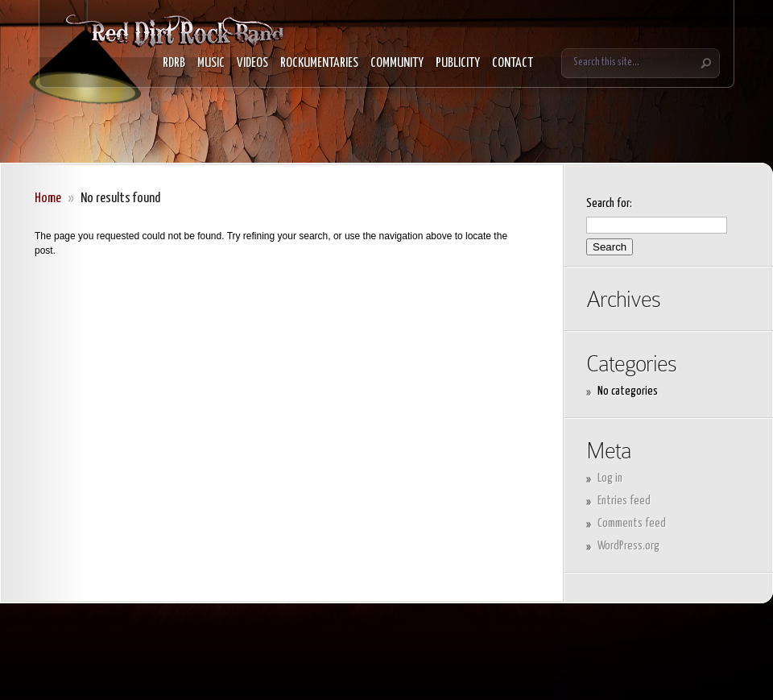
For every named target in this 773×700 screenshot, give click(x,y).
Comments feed (632, 523)
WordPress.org (628, 546)
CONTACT (513, 63)
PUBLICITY (458, 63)
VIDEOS (252, 63)
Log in (610, 478)
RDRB (174, 63)
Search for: (609, 203)
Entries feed (624, 501)
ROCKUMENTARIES (319, 63)
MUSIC (211, 63)
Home (48, 199)
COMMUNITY (397, 63)
